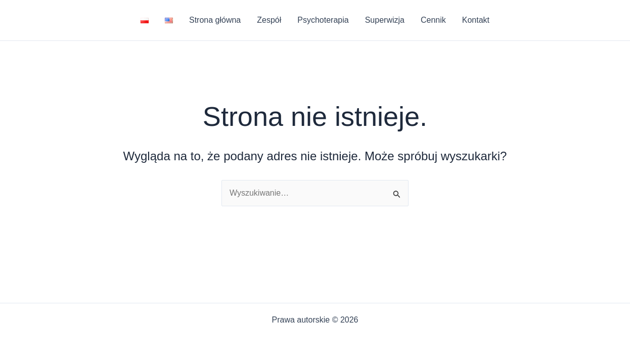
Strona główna (215, 20)
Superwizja (385, 20)
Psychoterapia (323, 20)
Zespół (269, 20)
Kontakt (476, 20)
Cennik (433, 20)
